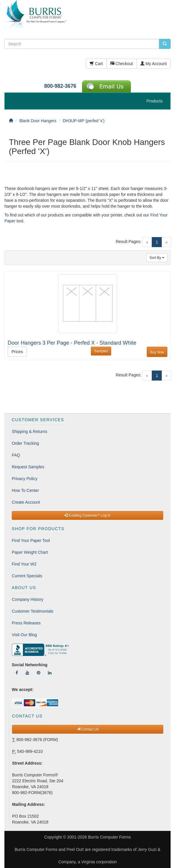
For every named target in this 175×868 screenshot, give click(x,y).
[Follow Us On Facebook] (17, 673)
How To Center (25, 490)
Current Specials (27, 576)
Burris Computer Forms (109, 837)
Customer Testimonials (32, 611)
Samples (101, 351)
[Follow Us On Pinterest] (39, 673)
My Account (154, 64)
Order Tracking (25, 443)
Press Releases (26, 623)
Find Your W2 (24, 564)
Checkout (122, 64)
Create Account (26, 502)
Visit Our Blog (24, 635)
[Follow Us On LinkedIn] (50, 673)
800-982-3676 (60, 86)
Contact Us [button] (88, 729)
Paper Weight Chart (30, 552)
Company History (27, 599)
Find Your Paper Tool (31, 540)
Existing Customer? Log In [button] (87, 515)
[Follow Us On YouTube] (27, 673)
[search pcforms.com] (165, 44)
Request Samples (28, 467)
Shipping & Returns (30, 431)
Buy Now (157, 352)
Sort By (157, 258)
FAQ (16, 455)
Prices (17, 352)
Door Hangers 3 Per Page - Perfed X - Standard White (72, 343)
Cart (96, 64)
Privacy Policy (25, 479)
